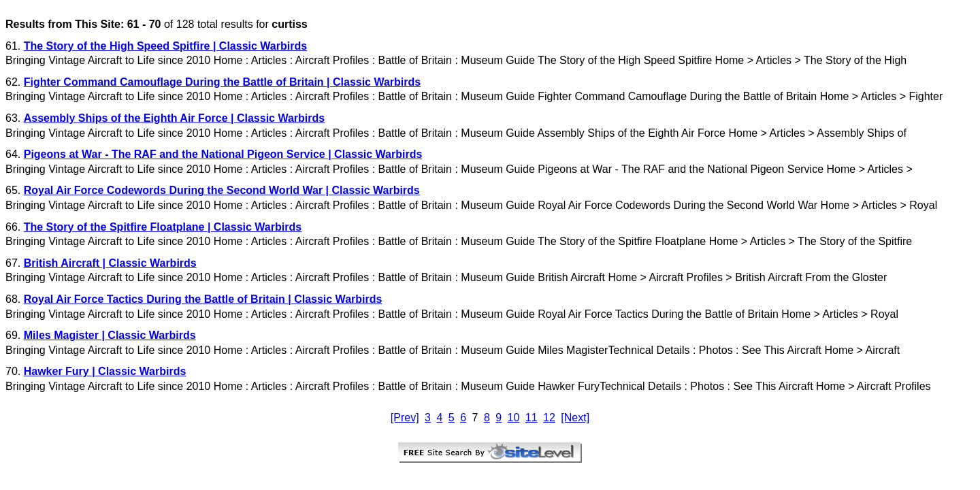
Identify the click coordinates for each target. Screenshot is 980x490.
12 (549, 418)
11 (532, 418)
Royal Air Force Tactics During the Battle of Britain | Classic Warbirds (203, 299)
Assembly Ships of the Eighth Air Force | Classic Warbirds (175, 118)
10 (514, 418)
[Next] (575, 418)
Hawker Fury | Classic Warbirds (105, 371)
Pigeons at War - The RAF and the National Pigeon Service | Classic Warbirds (223, 154)
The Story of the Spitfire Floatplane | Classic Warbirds (163, 227)
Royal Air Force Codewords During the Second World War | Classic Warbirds (222, 190)
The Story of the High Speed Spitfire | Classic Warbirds (165, 46)
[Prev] (405, 418)
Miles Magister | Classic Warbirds (110, 335)
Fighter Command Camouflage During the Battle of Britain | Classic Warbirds (223, 82)
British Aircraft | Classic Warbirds (110, 263)
